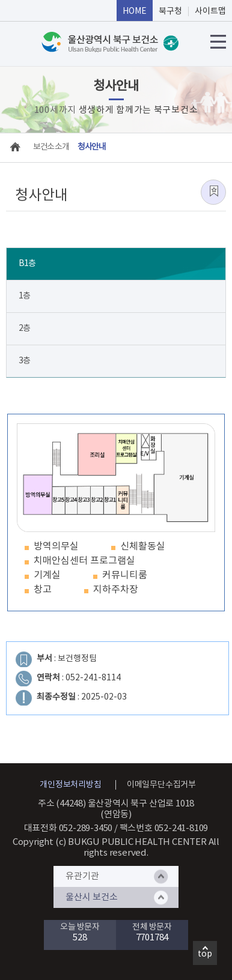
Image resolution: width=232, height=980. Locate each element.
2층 (24, 328)
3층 (24, 361)
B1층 (27, 264)
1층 (24, 296)
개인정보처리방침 (70, 785)
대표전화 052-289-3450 (69, 828)
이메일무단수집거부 (161, 785)
